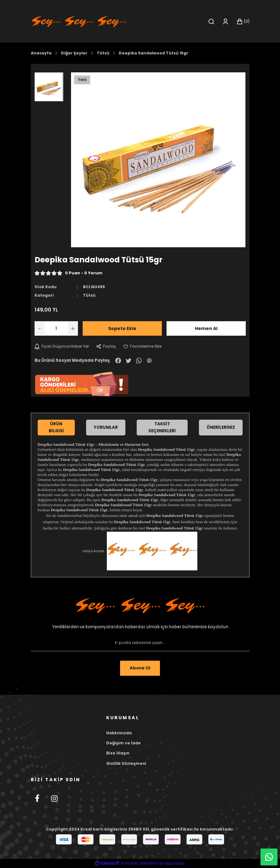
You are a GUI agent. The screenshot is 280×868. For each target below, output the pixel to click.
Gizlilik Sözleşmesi (126, 763)
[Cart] (243, 22)
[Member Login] (225, 22)
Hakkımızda (119, 733)
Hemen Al (206, 328)
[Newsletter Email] (140, 643)
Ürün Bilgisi (56, 427)
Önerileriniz (221, 427)
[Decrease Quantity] (40, 328)
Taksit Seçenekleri (162, 427)
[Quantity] (56, 328)
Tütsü (89, 295)
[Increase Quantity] (73, 328)
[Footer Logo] (140, 606)
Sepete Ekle (122, 328)
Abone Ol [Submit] (140, 668)
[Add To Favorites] (145, 346)
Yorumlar (106, 427)
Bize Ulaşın (118, 753)
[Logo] (79, 21)
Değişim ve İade (124, 743)
